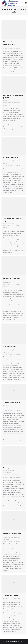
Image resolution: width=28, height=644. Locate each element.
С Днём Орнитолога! (11, 157)
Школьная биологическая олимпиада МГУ (13, 43)
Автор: (15, 47)
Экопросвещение (7, 283)
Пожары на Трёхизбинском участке (13, 97)
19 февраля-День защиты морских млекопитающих (13, 220)
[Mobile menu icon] (26, 3)
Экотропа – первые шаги (12, 533)
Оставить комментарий (15, 49)
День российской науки (12, 402)
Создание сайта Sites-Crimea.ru (14, 642)
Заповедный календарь (12, 278)
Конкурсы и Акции (14, 281)
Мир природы (13, 160)
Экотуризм (19, 536)
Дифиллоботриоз (10, 346)
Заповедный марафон (11, 468)
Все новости (6, 47)
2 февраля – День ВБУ (11, 595)
